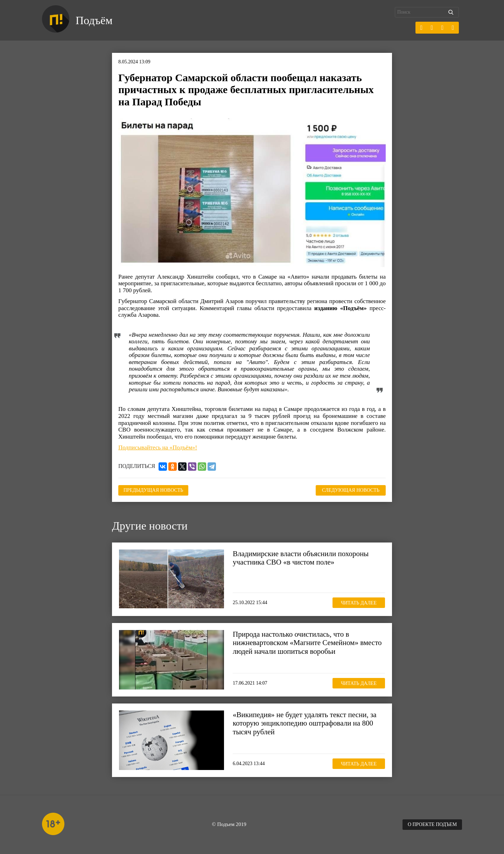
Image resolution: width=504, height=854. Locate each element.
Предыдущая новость (153, 490)
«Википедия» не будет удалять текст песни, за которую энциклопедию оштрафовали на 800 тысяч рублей (305, 723)
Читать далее (359, 603)
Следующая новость (351, 490)
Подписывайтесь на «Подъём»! (158, 447)
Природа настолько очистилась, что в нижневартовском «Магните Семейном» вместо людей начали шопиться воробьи (307, 643)
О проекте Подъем (432, 824)
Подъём (94, 20)
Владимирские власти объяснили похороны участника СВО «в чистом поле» (301, 558)
